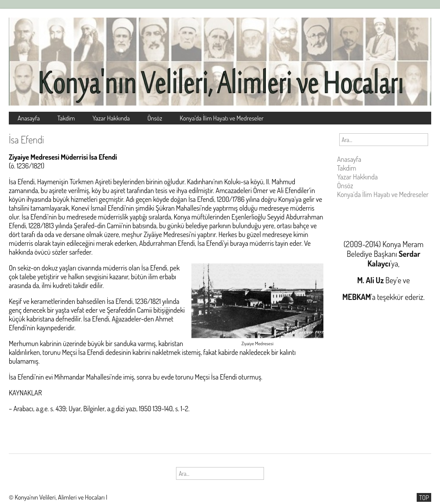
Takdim (66, 118)
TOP (424, 497)
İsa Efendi (26, 139)
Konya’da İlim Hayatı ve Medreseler (222, 118)
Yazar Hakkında (111, 118)
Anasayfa (29, 118)
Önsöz (155, 118)
